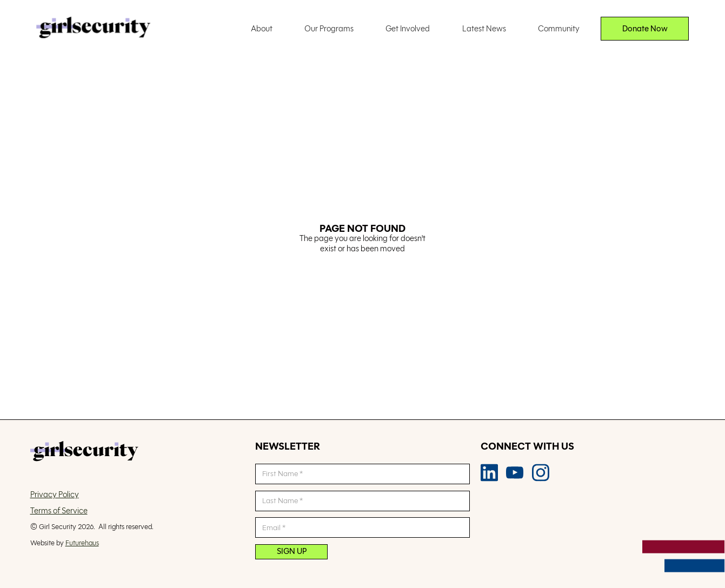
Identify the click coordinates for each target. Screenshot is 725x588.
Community (559, 28)
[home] (93, 29)
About (262, 28)
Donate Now (645, 28)
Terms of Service (59, 511)
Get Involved (408, 28)
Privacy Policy (55, 495)
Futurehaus (82, 543)
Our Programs (329, 28)
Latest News (484, 28)
